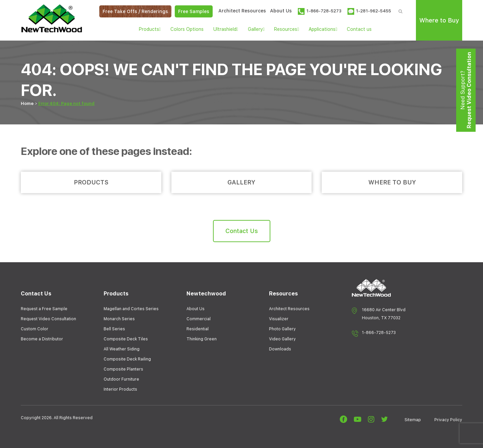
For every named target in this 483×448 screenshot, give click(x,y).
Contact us (359, 29)
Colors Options (187, 29)
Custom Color (35, 329)
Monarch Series (119, 319)
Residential (198, 329)
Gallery (256, 29)
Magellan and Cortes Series (131, 309)
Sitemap (413, 420)
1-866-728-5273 (379, 333)
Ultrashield (226, 29)
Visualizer (279, 319)
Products (150, 29)
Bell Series (114, 329)
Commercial (199, 319)
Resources (286, 29)
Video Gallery (282, 339)
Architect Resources (242, 11)
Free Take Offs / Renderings (135, 11)
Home (27, 103)
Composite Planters (123, 369)
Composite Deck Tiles (126, 339)
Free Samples (194, 11)
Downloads (280, 349)
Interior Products (120, 389)
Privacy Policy (448, 420)
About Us (281, 11)
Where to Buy (439, 20)
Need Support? (466, 90)
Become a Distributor (42, 339)
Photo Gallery (282, 329)
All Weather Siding (122, 349)
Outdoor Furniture (121, 379)
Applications (323, 29)
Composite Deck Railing (127, 359)
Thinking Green (202, 339)
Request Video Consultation (48, 319)
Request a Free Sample (44, 309)
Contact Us (242, 231)
